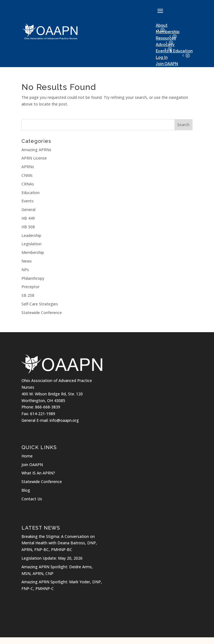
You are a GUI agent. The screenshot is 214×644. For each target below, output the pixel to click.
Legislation (31, 244)
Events (28, 201)
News (27, 261)
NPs (25, 270)
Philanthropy (33, 278)
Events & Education (174, 51)
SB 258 (28, 295)
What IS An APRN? (38, 473)
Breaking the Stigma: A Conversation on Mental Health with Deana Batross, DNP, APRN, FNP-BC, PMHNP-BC (59, 543)
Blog (26, 490)
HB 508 (28, 227)
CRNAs (28, 184)
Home (27, 456)
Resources (166, 38)
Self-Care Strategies (40, 304)
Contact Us (32, 499)
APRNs (28, 167)
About (162, 25)
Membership (168, 32)
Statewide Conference (42, 313)
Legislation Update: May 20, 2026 (52, 558)
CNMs (27, 175)
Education (31, 193)
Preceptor (31, 287)
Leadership (31, 235)
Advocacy (165, 45)
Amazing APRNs (36, 150)
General (28, 210)
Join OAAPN (32, 465)
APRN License (34, 158)
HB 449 (28, 218)
